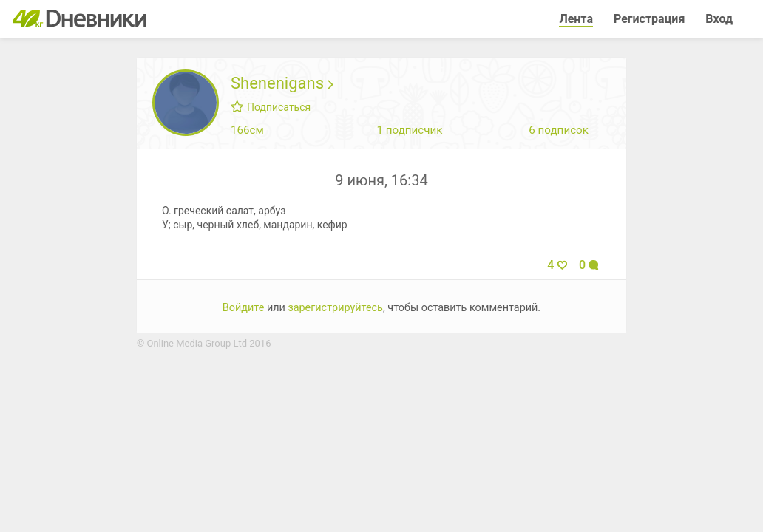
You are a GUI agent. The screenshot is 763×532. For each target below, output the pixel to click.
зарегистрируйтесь (335, 308)
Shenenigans (282, 83)
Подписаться (271, 107)
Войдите (243, 308)
